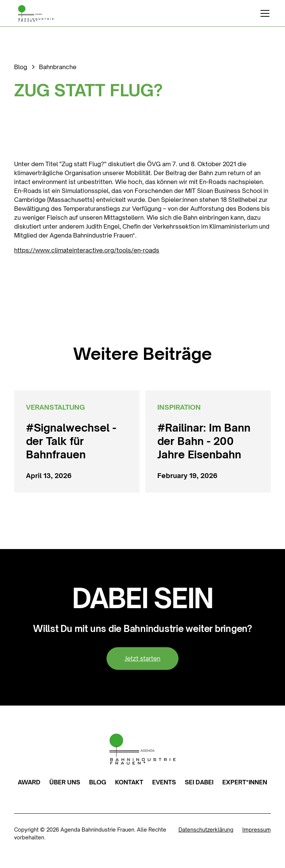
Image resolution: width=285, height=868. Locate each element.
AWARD (29, 782)
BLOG (98, 782)
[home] (36, 13)
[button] (263, 13)
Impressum (257, 830)
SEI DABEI (199, 782)
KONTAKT (129, 782)
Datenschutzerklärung (206, 830)
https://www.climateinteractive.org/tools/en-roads (87, 250)
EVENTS (164, 782)
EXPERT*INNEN (245, 782)
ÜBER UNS (65, 782)
